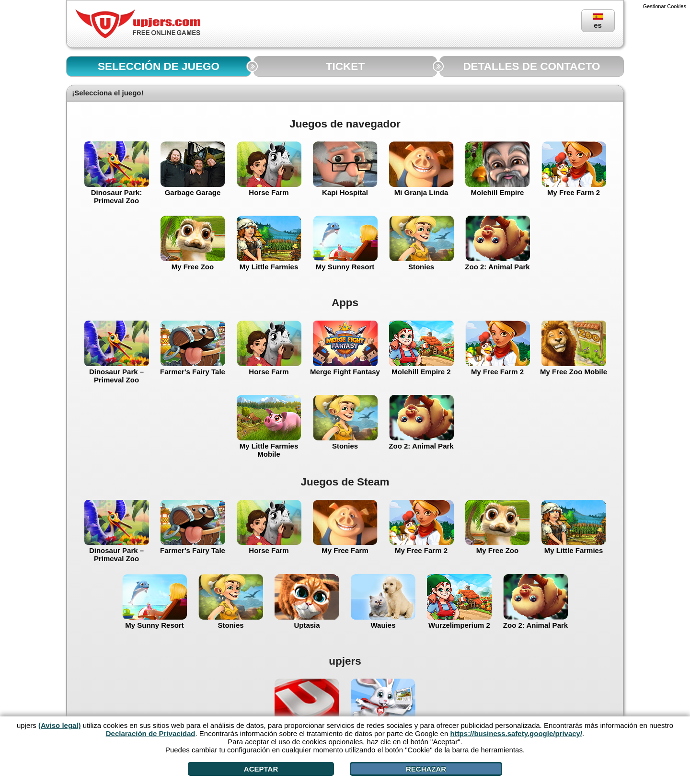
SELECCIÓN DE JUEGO (159, 66)
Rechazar (426, 769)
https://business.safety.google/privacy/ (516, 733)
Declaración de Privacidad (151, 733)
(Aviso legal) (60, 725)
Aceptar (261, 769)
